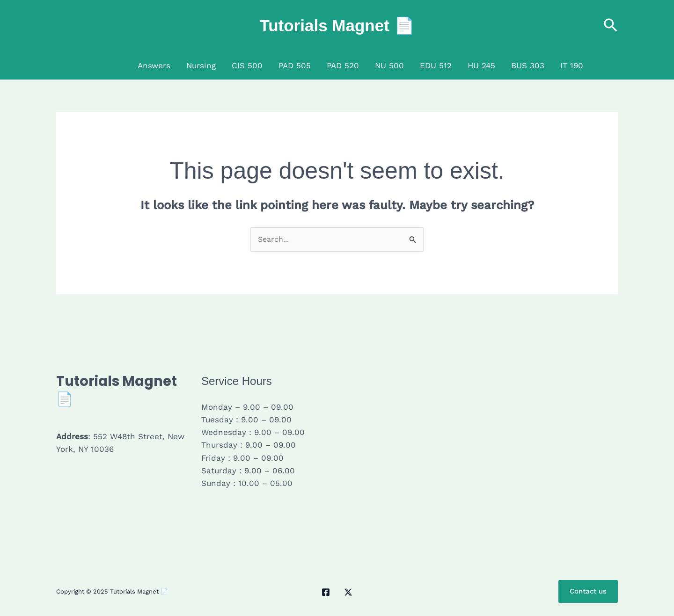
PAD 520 (343, 65)
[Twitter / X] (348, 593)
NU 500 (389, 65)
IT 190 (572, 65)
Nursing (201, 65)
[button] (611, 26)
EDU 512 (436, 65)
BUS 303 (528, 65)
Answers (154, 65)
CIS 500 (247, 65)
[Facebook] (326, 593)
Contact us (586, 592)
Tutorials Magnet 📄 (337, 25)
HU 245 (481, 65)
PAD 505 (295, 65)
